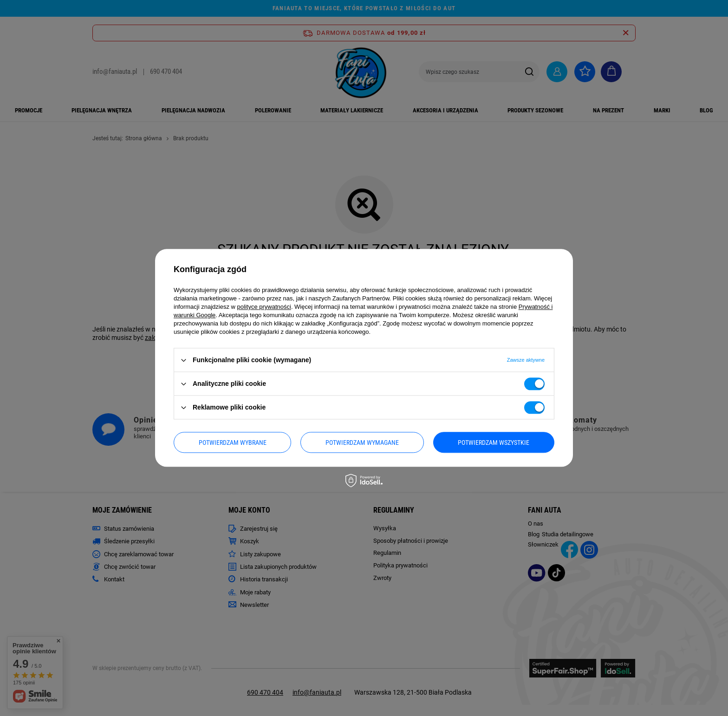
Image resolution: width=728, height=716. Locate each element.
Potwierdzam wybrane (233, 443)
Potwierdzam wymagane (362, 443)
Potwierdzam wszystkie (494, 443)
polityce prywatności (264, 307)
